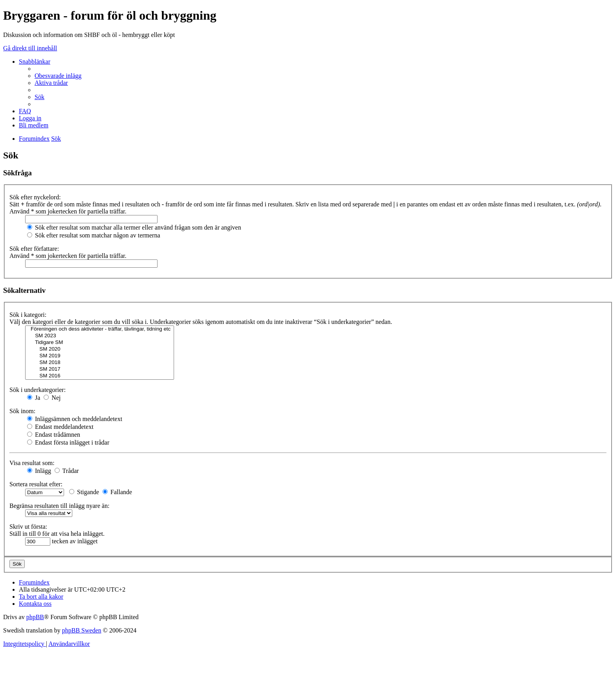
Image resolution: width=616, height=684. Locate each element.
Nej (52, 398)
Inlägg (39, 471)
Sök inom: (22, 411)
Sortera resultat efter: (36, 484)
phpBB (35, 617)
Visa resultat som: (32, 463)
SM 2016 (100, 376)
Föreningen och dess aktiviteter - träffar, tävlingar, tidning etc (100, 329)
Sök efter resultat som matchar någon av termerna (94, 235)
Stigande (84, 492)
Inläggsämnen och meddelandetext (75, 419)
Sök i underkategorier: (38, 390)
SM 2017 (100, 369)
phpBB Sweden (82, 630)
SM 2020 (100, 349)
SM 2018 (100, 363)
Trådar (67, 471)
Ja (34, 398)
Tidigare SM (100, 343)
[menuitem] (58, 76)
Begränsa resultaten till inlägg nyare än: (60, 506)
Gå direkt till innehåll (30, 48)
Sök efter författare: (34, 249)
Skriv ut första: (28, 527)
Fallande (117, 492)
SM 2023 (100, 336)
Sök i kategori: (28, 315)
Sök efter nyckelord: (35, 197)
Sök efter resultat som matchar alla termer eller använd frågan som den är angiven (134, 227)
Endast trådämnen (54, 435)
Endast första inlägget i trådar (68, 442)
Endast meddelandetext (60, 427)
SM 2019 (100, 356)
